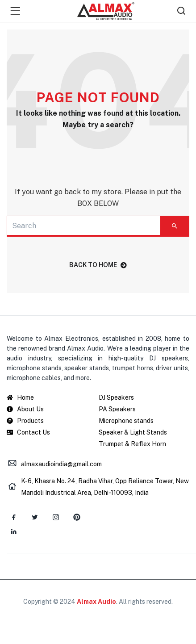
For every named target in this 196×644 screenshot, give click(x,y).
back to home (98, 265)
